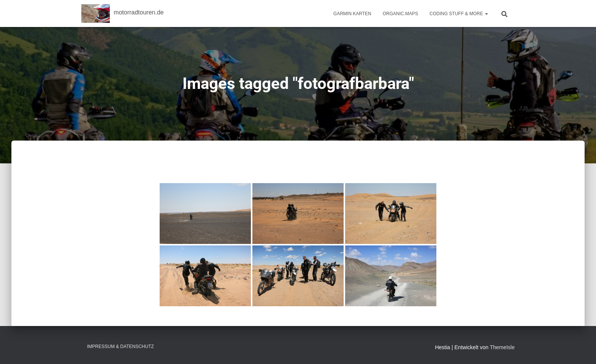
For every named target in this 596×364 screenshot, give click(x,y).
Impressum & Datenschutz (120, 347)
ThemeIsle (502, 347)
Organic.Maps (400, 14)
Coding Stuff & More (459, 14)
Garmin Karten (352, 14)
